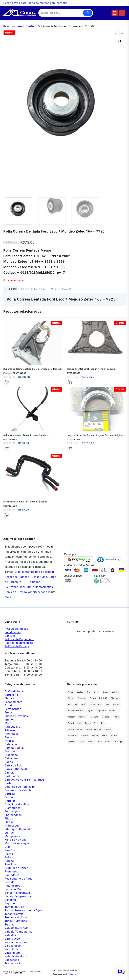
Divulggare (71, 977)
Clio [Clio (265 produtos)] (88, 695)
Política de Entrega (17, 649)
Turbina (10, 927)
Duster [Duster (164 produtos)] (71, 701)
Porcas (9, 864)
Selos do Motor (15, 892)
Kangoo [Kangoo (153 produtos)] (117, 707)
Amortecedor (37, 595)
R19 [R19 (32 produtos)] (96, 726)
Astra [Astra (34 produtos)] (71, 695)
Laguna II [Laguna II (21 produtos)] (101, 714)
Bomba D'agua (14, 751)
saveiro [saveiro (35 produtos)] (85, 738)
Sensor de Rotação (17, 580)
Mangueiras (12, 839)
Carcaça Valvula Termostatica (24, 783)
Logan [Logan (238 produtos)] (112, 714)
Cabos (9, 765)
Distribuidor (12, 811)
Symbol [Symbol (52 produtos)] (72, 745)
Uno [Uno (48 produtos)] (100, 745)
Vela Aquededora (16, 945)
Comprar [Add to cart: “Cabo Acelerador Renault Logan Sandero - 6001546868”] (6, 450)
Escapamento (14, 705)
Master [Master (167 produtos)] (71, 720)
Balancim (11, 747)
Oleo (8, 850)
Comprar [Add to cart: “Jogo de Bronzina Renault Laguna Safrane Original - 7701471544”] (70, 450)
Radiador (34, 585)
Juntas (9, 836)
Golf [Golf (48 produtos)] (83, 707)
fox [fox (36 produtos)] (70, 707)
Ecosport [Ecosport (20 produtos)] (82, 701)
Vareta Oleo (12, 942)
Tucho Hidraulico (16, 924)
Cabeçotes (12, 761)
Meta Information (73, 290)
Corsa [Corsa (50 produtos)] (106, 695)
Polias (9, 860)
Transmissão (13, 966)
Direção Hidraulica (17, 807)
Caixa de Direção (16, 595)
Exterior (10, 708)
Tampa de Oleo (15, 910)
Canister (10, 775)
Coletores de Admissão (20, 790)
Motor (9, 726)
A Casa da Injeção (17, 632)
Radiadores (12, 878)
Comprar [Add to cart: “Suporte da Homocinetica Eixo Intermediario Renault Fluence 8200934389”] (6, 383)
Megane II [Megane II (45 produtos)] (106, 720)
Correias (10, 797)
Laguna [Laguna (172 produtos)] (90, 714)
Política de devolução (19, 646)
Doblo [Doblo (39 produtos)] (115, 695)
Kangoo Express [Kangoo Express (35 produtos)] (76, 714)
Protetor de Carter (16, 871)
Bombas (10, 754)
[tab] (13, 290)
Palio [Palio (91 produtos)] (117, 720)
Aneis (8, 740)
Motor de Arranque (17, 846)
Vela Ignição (13, 949)
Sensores (11, 903)
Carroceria (11, 698)
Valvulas (10, 938)
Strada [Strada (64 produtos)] (114, 738)
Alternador (12, 737)
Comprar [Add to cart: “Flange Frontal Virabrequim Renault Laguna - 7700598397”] (70, 383)
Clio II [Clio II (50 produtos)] (97, 695)
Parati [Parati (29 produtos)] (71, 726)
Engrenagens (13, 818)
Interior (9, 722)
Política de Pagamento (20, 642)
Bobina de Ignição (43, 575)
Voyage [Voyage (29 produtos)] (119, 745)
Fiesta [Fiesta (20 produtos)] (93, 701)
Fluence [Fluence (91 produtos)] (115, 701)
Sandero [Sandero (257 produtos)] (108, 732)
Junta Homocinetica (40, 590)
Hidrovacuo (12, 828)
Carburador (12, 779)
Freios (9, 715)
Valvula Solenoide (17, 931)
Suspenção (12, 963)
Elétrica (10, 701)
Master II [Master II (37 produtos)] (83, 720)
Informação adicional (41, 290)
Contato (10, 639)
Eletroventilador (15, 590)
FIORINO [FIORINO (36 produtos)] (103, 701)
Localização (13, 635)
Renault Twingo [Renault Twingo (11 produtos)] (93, 732)
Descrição (13, 290)
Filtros (9, 821)
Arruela (9, 744)
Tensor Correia (14, 917)
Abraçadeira (13, 730)
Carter (9, 786)
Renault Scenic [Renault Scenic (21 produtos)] (75, 732)
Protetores (11, 874)
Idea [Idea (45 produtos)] (107, 707)
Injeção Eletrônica (16, 719)
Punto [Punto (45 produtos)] (88, 726)
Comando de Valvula (18, 793)
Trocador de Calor (16, 920)
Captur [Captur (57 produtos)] (80, 695)
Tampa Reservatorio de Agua (24, 913)
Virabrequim (13, 956)
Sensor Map (39, 580)
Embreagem (12, 814)
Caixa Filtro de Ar (16, 772)
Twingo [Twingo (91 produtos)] (91, 745)
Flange (9, 825)
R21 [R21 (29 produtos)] (103, 726)
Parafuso (11, 853)
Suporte (10, 906)
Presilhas (11, 867)
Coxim (9, 800)
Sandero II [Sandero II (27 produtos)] (73, 738)
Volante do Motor (16, 959)
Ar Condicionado (16, 694)
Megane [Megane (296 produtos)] (94, 720)
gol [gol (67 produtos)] (76, 707)
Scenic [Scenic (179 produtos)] (95, 738)
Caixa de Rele (14, 768)
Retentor (10, 885)
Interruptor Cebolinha (19, 832)
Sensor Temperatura (18, 899)
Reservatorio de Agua (19, 881)
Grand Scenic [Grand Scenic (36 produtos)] (95, 707)
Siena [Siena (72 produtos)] (105, 738)
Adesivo (10, 733)
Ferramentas (13, 712)
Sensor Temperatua (17, 896)
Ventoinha (11, 952)
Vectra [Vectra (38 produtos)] (109, 745)
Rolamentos (13, 889)
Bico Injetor (22, 575)
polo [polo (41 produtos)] (80, 726)
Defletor (10, 804)
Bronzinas (11, 758)
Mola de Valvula (15, 843)
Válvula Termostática (19, 934)
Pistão (9, 857)
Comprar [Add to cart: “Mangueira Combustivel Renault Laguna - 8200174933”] (6, 518)
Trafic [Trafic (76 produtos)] (82, 745)
